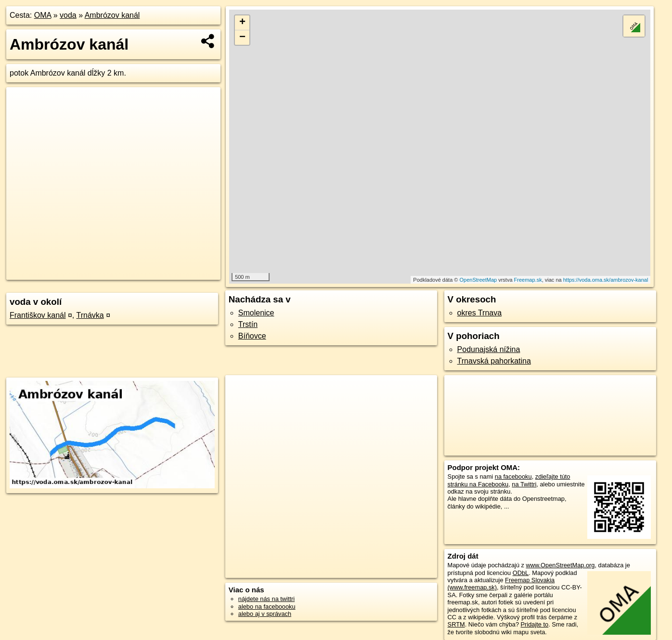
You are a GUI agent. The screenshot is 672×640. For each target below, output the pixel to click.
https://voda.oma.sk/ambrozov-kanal (606, 280)
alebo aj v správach (265, 614)
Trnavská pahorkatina (494, 361)
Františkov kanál (38, 315)
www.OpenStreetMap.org (561, 565)
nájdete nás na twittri (266, 599)
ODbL (521, 573)
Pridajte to (535, 624)
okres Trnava (479, 313)
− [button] (242, 38)
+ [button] (242, 23)
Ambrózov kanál (112, 15)
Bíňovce (252, 336)
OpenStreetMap (478, 280)
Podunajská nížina (489, 349)
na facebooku (513, 477)
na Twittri (524, 484)
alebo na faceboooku (267, 607)
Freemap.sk (528, 280)
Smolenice (256, 313)
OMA (43, 15)
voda (68, 15)
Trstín (248, 324)
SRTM (456, 624)
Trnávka (90, 315)
